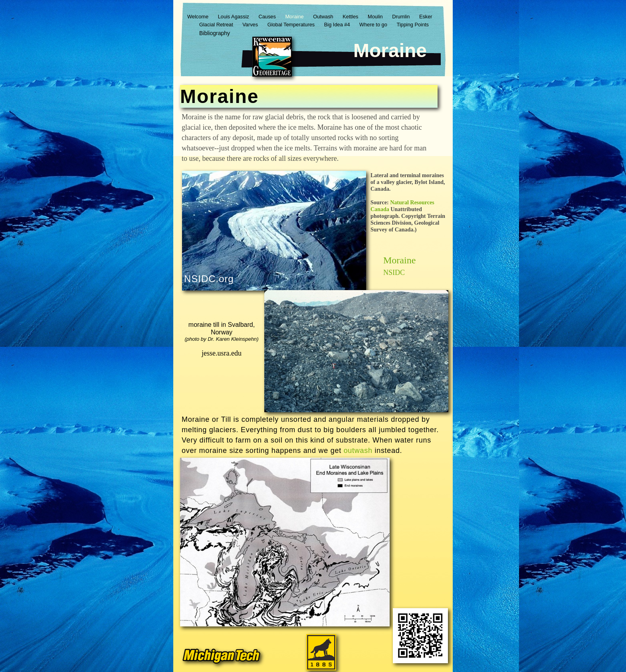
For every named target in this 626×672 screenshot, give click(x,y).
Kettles (351, 17)
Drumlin (402, 17)
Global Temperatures (292, 25)
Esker (426, 17)
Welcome (199, 17)
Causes (268, 17)
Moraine (295, 17)
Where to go (374, 25)
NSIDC (394, 273)
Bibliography (215, 33)
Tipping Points (413, 25)
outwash (358, 451)
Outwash (324, 17)
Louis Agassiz (234, 17)
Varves (251, 25)
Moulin (376, 17)
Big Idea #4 (338, 25)
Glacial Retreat (217, 25)
